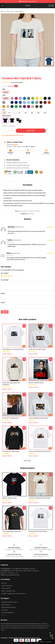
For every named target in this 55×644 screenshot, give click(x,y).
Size (4, 110)
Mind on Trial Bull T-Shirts (10, 498)
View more (28, 461)
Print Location (6, 116)
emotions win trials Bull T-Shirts (38, 531)
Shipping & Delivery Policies (9, 602)
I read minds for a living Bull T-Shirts (13, 349)
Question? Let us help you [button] (46, 642)
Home (3, 12)
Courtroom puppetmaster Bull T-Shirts (40, 451)
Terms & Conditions (7, 586)
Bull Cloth (10, 12)
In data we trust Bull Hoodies (37, 349)
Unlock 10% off (51, 636)
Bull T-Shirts (19, 12)
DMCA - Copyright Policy (8, 591)
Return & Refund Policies (8, 607)
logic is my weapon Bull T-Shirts (12, 531)
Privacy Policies (6, 588)
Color (4, 95)
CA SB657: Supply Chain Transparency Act (14, 594)
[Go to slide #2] (32, 71)
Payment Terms (6, 605)
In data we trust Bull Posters (11, 418)
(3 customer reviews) (17, 82)
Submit (5, 312)
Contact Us (5, 610)
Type (4, 89)
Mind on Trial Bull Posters (36, 383)
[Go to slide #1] (23, 71)
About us (4, 583)
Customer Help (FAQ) (7, 613)
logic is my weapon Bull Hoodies (38, 418)
